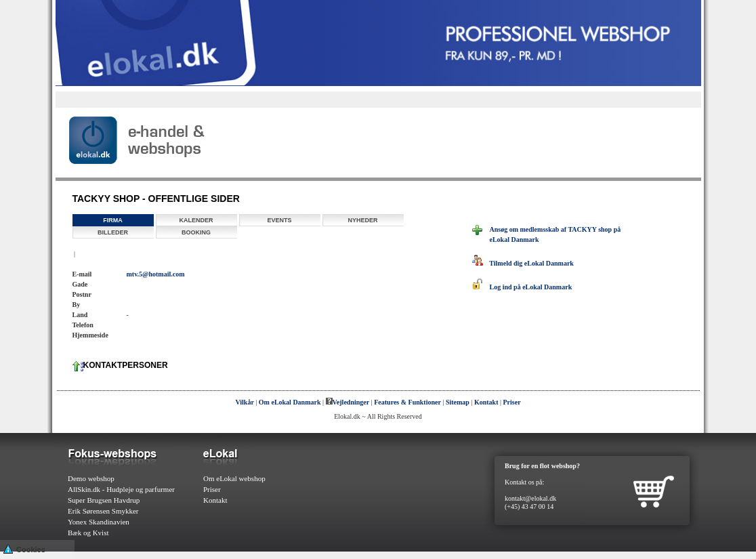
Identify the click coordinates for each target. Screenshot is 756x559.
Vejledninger (348, 402)
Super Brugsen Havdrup (104, 500)
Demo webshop (91, 478)
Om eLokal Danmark (290, 402)
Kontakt (486, 402)
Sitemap (458, 402)
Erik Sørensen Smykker (103, 511)
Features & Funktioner (407, 402)
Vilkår (244, 402)
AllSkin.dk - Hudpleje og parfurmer (121, 489)
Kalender (196, 220)
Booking (196, 232)
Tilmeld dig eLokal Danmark (523, 263)
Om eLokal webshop (234, 478)
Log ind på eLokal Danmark (522, 287)
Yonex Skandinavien (99, 522)
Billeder (113, 232)
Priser (512, 402)
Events (279, 220)
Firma (113, 220)
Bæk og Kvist (88, 533)
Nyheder (362, 220)
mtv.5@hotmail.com (156, 274)
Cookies (24, 548)
